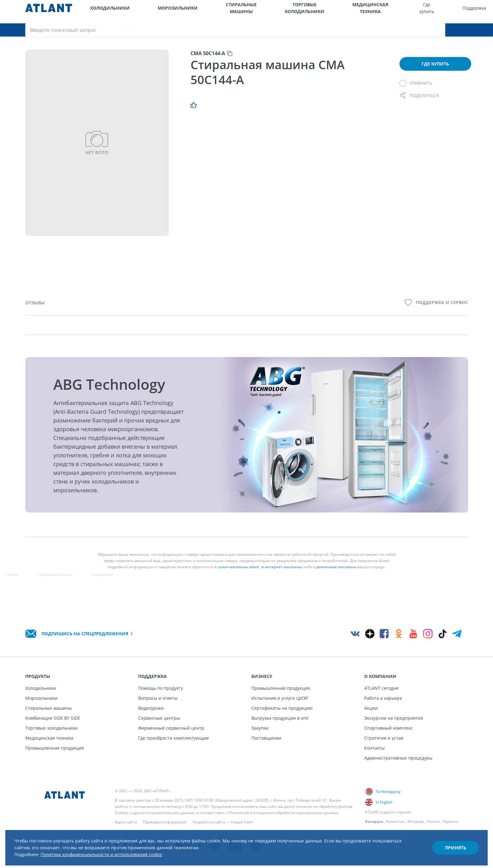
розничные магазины (336, 574)
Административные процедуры (398, 758)
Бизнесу (386, 12)
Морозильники (153, 12)
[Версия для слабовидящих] (454, 12)
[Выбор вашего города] (438, 12)
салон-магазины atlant (238, 574)
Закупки (260, 728)
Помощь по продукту (161, 688)
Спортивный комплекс (389, 728)
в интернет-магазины (282, 574)
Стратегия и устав (384, 738)
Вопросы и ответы (158, 698)
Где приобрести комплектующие (174, 738)
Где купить (328, 12)
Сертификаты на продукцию (282, 708)
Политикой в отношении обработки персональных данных (283, 813)
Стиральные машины (198, 12)
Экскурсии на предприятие (394, 718)
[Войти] (470, 12)
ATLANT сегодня (381, 688)
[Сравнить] (416, 90)
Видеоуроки (151, 708)
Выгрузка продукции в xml (280, 718)
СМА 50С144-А (208, 60)
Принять (445, 841)
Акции (371, 708)
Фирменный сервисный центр (171, 728)
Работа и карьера (383, 698)
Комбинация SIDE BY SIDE (53, 718)
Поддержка (356, 12)
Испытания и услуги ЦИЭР (280, 698)
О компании (415, 12)
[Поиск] (486, 12)
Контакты (375, 748)
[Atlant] (49, 12)
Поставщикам (266, 738)
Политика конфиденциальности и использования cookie (124, 849)
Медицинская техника (290, 12)
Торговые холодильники (243, 12)
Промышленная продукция (55, 748)
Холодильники (104, 12)
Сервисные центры (159, 718)
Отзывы (35, 310)
